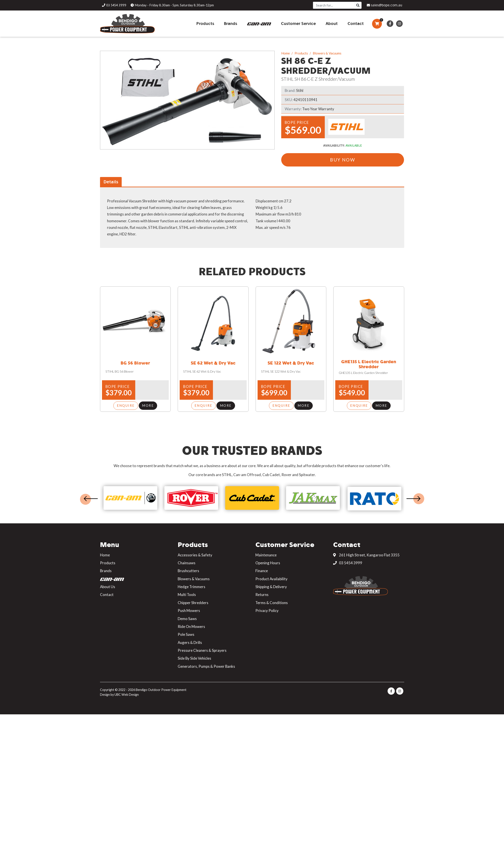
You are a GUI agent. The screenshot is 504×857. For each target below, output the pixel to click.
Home (285, 53)
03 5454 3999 (348, 563)
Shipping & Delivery (271, 587)
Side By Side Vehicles (194, 658)
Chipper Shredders (193, 602)
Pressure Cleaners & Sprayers (202, 650)
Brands (106, 571)
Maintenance (266, 555)
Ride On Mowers (191, 627)
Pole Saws (186, 634)
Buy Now (343, 160)
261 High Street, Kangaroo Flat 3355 (366, 555)
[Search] (334, 5)
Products (301, 53)
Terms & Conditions (272, 602)
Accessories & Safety (195, 555)
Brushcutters (188, 571)
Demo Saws (187, 618)
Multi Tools (187, 595)
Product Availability (271, 579)
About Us (108, 587)
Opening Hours (268, 563)
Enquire (126, 406)
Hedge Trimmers (191, 587)
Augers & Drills (190, 642)
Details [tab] (111, 182)
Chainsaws (187, 563)
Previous (91, 499)
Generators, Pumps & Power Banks (206, 666)
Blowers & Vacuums (327, 53)
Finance (262, 571)
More (148, 406)
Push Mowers (189, 611)
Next (413, 499)
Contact (107, 595)
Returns (262, 595)
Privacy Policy (267, 611)
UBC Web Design (127, 694)
